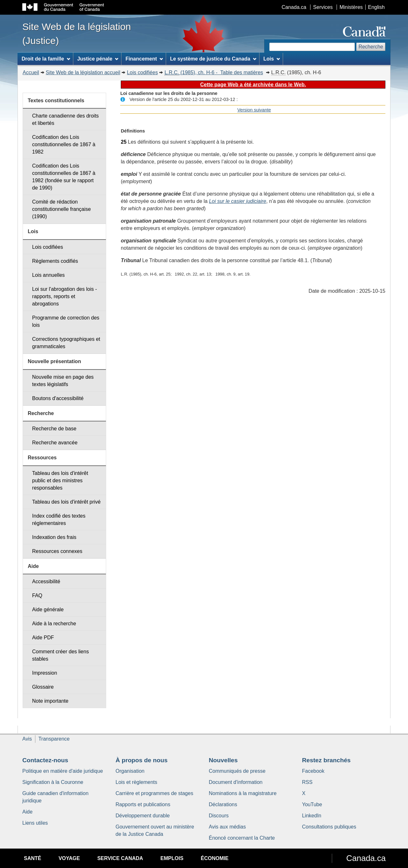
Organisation (130, 771)
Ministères (351, 7)
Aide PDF (43, 638)
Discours (219, 816)
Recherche (371, 47)
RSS (307, 782)
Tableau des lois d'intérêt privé (66, 502)
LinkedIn (312, 816)
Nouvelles (223, 760)
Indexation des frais (54, 537)
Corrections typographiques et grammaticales (66, 343)
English (376, 7)
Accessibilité (46, 581)
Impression (45, 673)
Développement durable (143, 816)
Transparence (54, 739)
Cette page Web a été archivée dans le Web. (253, 85)
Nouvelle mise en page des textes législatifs (63, 381)
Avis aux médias (227, 827)
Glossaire (43, 687)
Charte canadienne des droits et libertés (66, 119)
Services (323, 7)
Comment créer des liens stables (61, 655)
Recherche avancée (55, 443)
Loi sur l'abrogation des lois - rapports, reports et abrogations (65, 296)
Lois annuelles (48, 275)
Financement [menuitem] (144, 59)
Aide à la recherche (54, 624)
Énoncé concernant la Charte (242, 838)
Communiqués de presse (237, 771)
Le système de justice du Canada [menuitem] (213, 59)
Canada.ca (294, 7)
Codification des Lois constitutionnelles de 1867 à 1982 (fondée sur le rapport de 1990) (64, 177)
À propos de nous (142, 760)
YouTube (312, 804)
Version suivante (254, 110)
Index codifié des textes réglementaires (59, 520)
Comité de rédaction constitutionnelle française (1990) (62, 209)
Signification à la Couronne (53, 782)
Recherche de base (54, 429)
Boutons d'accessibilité (58, 398)
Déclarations (223, 804)
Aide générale (48, 610)
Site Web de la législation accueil (83, 72)
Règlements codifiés (55, 261)
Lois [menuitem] (272, 59)
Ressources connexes (57, 551)
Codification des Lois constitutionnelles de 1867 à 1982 (64, 144)
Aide (27, 812)
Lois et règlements (137, 782)
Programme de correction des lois (66, 321)
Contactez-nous (45, 760)
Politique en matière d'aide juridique (63, 771)
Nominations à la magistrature (243, 793)
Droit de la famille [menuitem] (46, 59)
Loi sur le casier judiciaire (238, 201)
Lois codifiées (142, 72)
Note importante (50, 701)
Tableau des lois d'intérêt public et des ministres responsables (60, 481)
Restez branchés (327, 760)
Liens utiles (35, 823)
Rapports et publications (143, 804)
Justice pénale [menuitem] (98, 59)
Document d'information (236, 782)
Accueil (31, 72)
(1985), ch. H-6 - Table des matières (214, 73)
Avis (27, 739)
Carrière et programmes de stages (155, 793)
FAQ (37, 595)
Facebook (313, 771)
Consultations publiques (329, 827)
